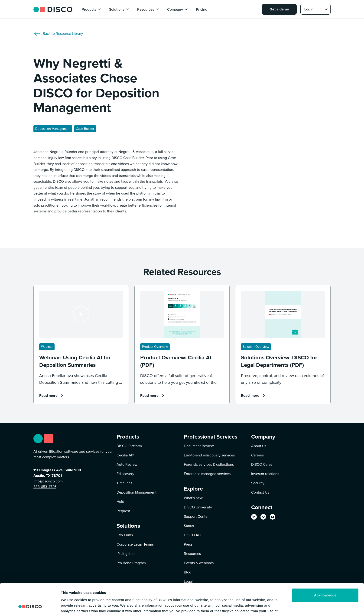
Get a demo (279, 9)
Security (258, 483)
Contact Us (260, 492)
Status (189, 526)
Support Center (196, 516)
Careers (257, 455)
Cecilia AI (125, 455)
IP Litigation (126, 554)
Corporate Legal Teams (135, 544)
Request (123, 511)
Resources (192, 554)
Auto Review (127, 464)
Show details (72, 606)
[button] (92, 9)
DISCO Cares (262, 464)
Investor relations (265, 474)
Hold (120, 502)
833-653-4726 (45, 487)
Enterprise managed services (207, 474)
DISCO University (198, 507)
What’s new (193, 498)
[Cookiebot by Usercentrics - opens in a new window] (30, 606)
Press (188, 544)
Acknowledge (325, 566)
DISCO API (193, 535)
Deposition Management (136, 492)
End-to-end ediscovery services (209, 455)
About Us (259, 446)
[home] (53, 9)
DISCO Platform (129, 446)
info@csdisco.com (48, 481)
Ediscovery (125, 474)
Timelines (124, 483)
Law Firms (125, 535)
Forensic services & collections (209, 464)
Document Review (199, 446)
